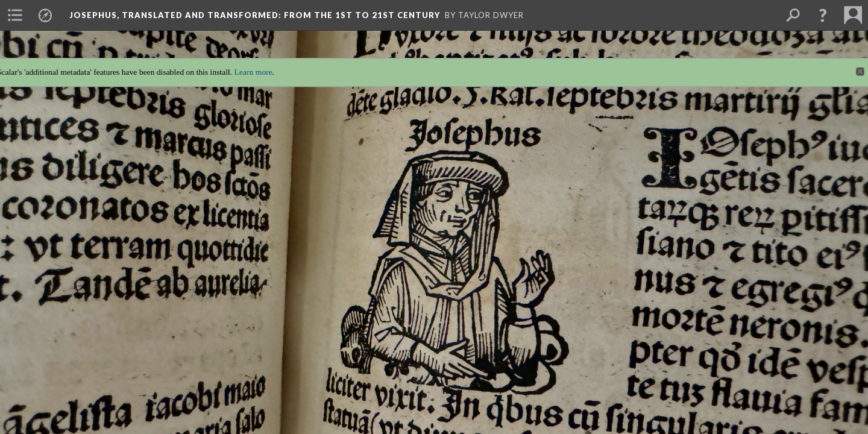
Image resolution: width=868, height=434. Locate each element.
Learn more (245, 64)
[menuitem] (15, 15)
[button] (823, 15)
